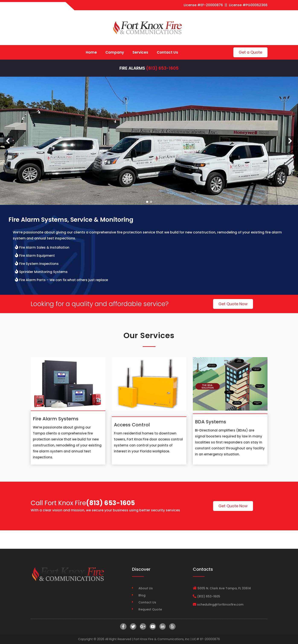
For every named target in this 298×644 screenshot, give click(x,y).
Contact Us (167, 52)
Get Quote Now (233, 304)
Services (140, 52)
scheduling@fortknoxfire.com (220, 604)
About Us (146, 588)
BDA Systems (211, 422)
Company (115, 52)
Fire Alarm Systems (56, 419)
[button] (8, 141)
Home (91, 52)
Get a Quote (250, 52)
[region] (149, 141)
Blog (142, 595)
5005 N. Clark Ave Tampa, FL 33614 (224, 588)
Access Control (132, 425)
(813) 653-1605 (162, 68)
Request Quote (150, 609)
